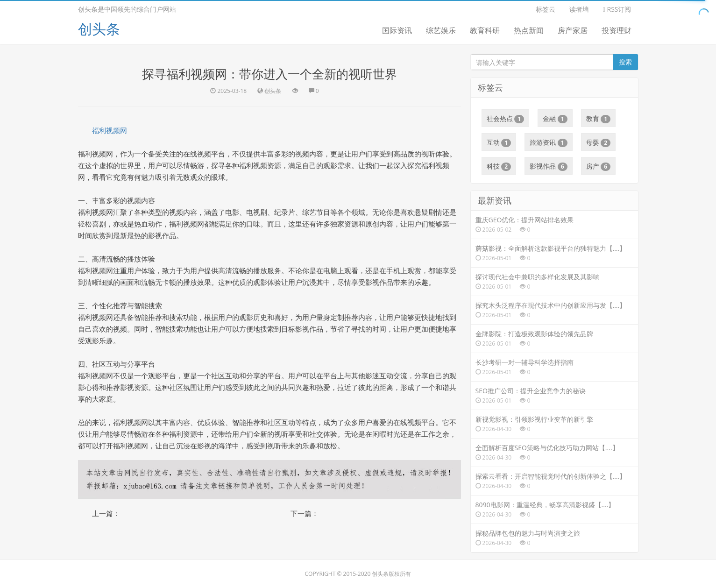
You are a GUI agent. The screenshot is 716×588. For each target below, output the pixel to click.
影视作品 (549, 166)
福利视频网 (110, 130)
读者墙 (579, 9)
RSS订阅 (617, 9)
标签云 (546, 9)
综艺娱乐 (441, 30)
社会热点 (506, 119)
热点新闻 (529, 30)
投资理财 (617, 30)
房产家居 (573, 30)
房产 (599, 166)
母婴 (599, 142)
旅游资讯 (549, 142)
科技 (499, 166)
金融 (555, 119)
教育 (599, 119)
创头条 (99, 29)
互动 (499, 142)
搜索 (625, 62)
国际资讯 (397, 30)
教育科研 (485, 30)
